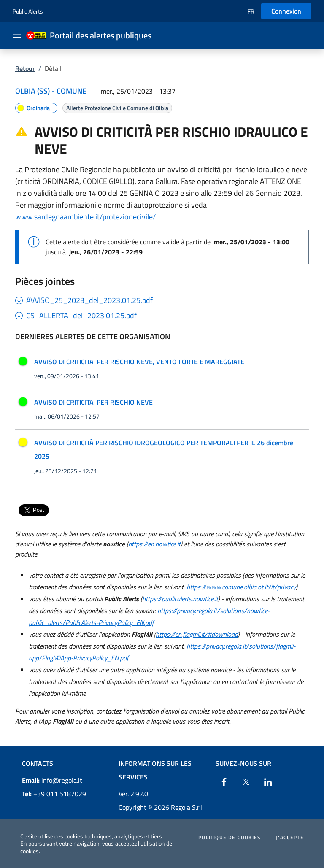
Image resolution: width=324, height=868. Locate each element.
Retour (25, 68)
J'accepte (290, 838)
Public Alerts (28, 11)
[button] (251, 11)
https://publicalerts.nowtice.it (180, 599)
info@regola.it (52, 780)
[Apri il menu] (17, 35)
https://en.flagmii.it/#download (197, 634)
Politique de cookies (229, 838)
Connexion (286, 11)
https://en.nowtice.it (154, 544)
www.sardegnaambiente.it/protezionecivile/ (85, 217)
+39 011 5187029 (54, 794)
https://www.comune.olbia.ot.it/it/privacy (241, 587)
